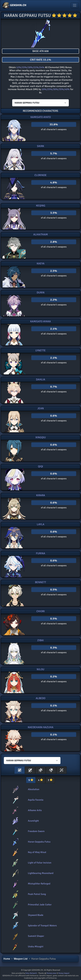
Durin (41, 293)
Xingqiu (41, 437)
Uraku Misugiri (36, 947)
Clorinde (40, 175)
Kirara (41, 495)
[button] (20, 770)
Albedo (40, 698)
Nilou (40, 669)
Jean (41, 408)
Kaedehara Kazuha (41, 727)
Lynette (40, 350)
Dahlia (41, 379)
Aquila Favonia (36, 800)
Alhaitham (40, 234)
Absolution (34, 789)
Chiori (41, 611)
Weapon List (21, 959)
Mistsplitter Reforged (39, 884)
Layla (41, 524)
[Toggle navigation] (75, 5)
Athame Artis (35, 810)
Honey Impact (64, 973)
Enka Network (31, 973)
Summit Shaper (36, 936)
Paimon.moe (51, 973)
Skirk (40, 146)
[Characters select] (40, 103)
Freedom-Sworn (36, 831)
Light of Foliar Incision (40, 863)
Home (7, 959)
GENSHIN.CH (14, 5)
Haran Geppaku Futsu (39, 842)
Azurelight (33, 821)
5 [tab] (31, 780)
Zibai (40, 640)
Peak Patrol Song (37, 894)
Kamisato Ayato (41, 117)
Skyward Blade (36, 915)
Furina (41, 553)
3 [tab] (50, 780)
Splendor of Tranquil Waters (42, 926)
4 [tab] (40, 780)
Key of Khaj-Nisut (37, 852)
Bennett (40, 582)
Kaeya (41, 264)
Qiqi (40, 466)
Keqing (41, 206)
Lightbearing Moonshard (41, 873)
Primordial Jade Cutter (40, 905)
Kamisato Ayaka (40, 321)
